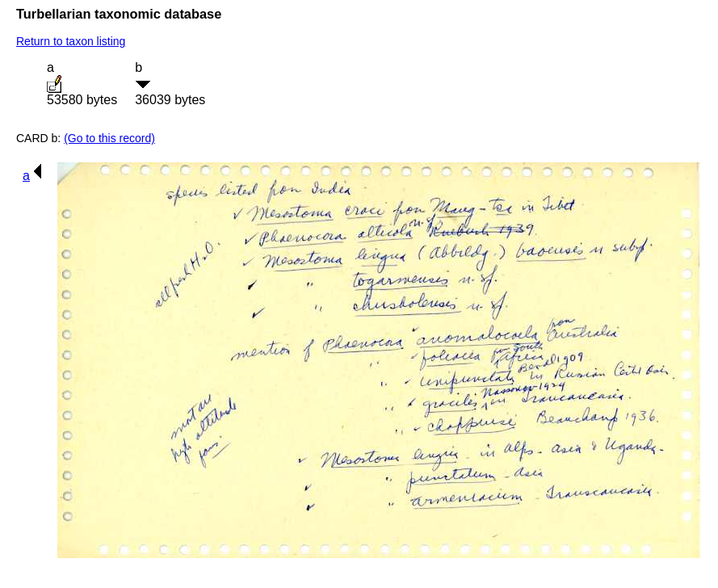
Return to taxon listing (71, 41)
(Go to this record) (109, 138)
